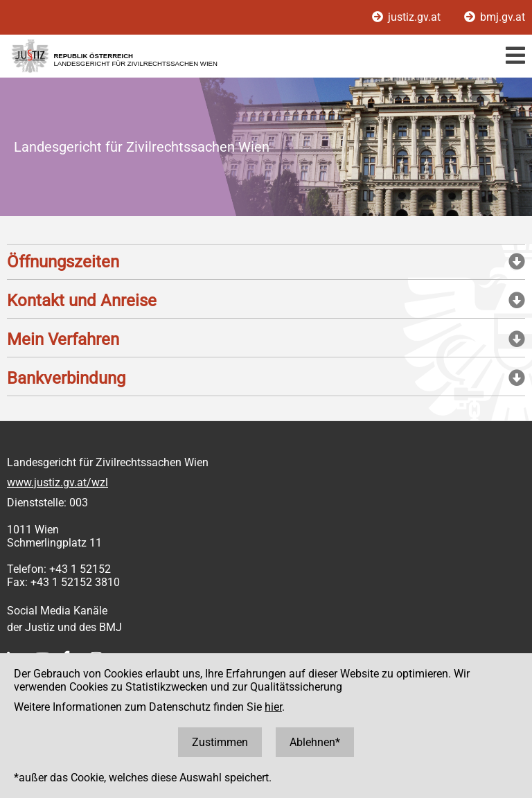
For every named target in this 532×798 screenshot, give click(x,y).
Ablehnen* (315, 742)
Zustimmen (220, 742)
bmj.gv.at (495, 17)
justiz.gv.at (408, 17)
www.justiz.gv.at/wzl (57, 482)
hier (273, 707)
